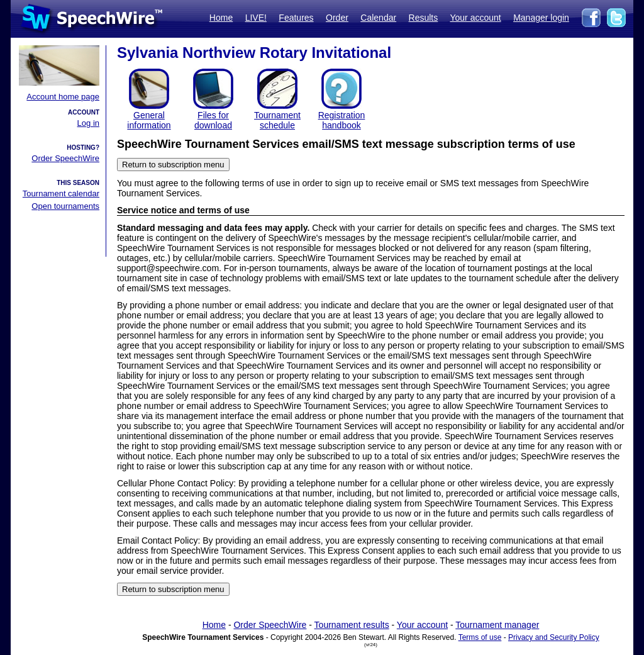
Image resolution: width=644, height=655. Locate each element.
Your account (475, 18)
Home (221, 18)
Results (424, 18)
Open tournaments (65, 206)
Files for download (213, 120)
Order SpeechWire (65, 158)
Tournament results (352, 625)
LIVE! (256, 18)
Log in (88, 123)
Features (296, 18)
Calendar (378, 18)
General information (149, 120)
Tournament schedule (277, 120)
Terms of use (480, 637)
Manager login (541, 18)
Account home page (63, 97)
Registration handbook (342, 120)
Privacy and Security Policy (554, 637)
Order (337, 18)
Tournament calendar (61, 193)
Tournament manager (497, 625)
